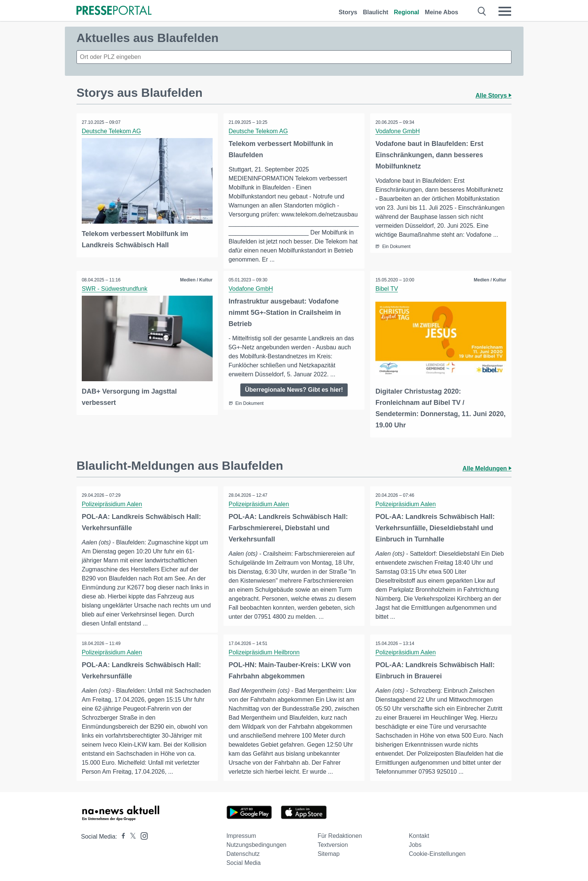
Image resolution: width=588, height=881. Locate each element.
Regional (406, 12)
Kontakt (419, 836)
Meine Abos (442, 12)
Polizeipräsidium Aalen (112, 504)
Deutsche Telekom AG (112, 131)
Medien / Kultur (196, 280)
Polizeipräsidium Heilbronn (265, 652)
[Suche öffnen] (482, 11)
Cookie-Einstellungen (437, 854)
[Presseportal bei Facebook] (121, 837)
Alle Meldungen (487, 468)
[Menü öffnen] (505, 11)
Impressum (241, 836)
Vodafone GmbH (398, 131)
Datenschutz (243, 854)
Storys (348, 12)
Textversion (333, 845)
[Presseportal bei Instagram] (142, 835)
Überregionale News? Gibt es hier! (294, 390)
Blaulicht (376, 12)
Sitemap (329, 854)
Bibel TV (387, 289)
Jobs (415, 845)
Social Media (244, 863)
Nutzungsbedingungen (256, 845)
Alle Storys (493, 95)
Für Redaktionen (340, 836)
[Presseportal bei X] (131, 837)
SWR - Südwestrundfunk (115, 289)
